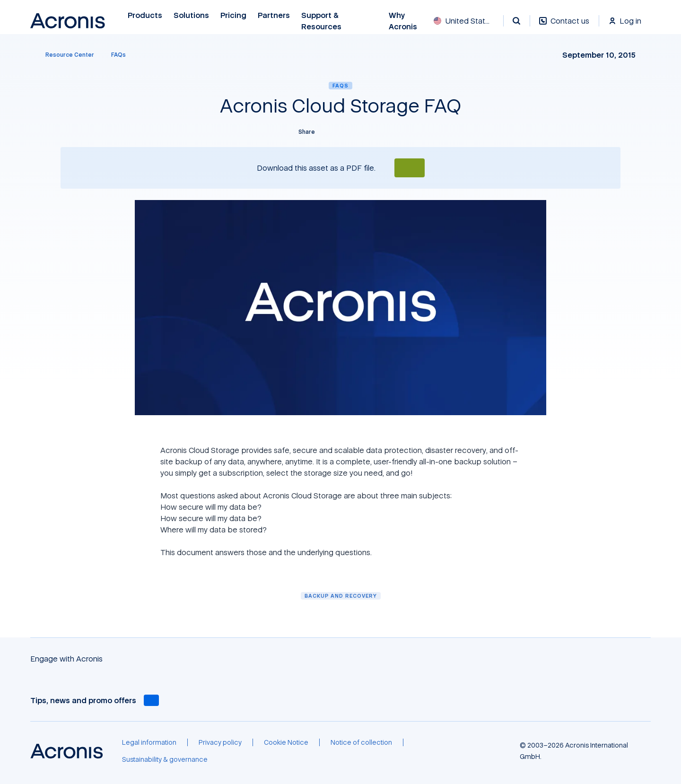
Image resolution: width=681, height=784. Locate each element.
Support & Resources (323, 21)
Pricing (233, 15)
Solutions (191, 15)
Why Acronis (403, 21)
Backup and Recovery (341, 596)
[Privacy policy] (220, 742)
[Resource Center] (64, 55)
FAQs (340, 85)
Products (145, 15)
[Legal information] (149, 742)
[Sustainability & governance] (165, 759)
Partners (274, 15)
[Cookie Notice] (286, 742)
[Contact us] (564, 26)
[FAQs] (118, 55)
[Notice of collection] (361, 742)
